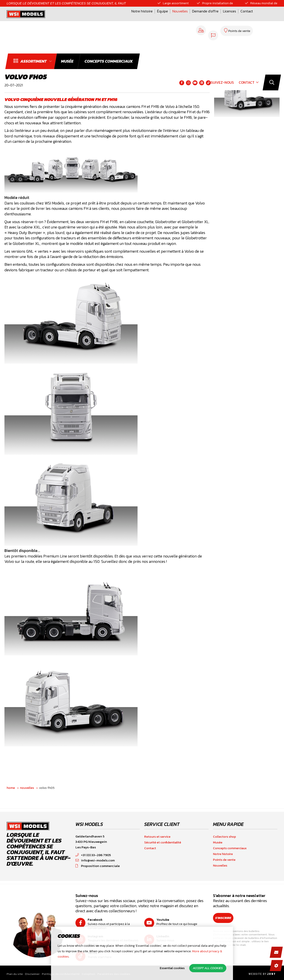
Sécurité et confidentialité (163, 842)
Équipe (118, 18)
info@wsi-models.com (95, 860)
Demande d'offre (161, 18)
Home (11, 788)
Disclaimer (32, 974)
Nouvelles (136, 18)
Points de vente (224, 860)
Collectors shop (224, 837)
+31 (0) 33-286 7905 (93, 855)
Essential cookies (172, 968)
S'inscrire (226, 918)
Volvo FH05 (47, 788)
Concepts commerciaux (230, 848)
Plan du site (15, 974)
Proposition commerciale (98, 866)
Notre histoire (98, 18)
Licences (185, 18)
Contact (202, 18)
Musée (218, 842)
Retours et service (157, 837)
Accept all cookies (208, 968)
